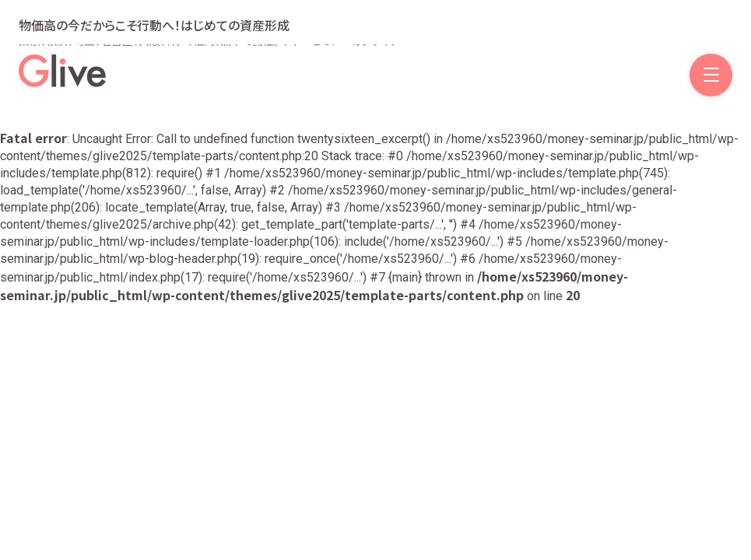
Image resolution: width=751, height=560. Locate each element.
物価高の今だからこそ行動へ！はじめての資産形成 (154, 25)
